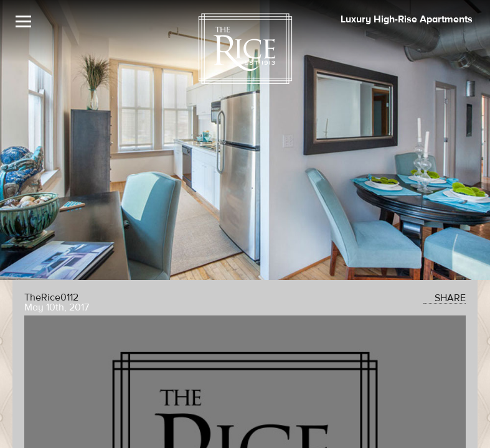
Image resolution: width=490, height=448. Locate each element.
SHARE (445, 298)
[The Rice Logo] (245, 49)
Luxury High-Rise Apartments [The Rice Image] (407, 19)
